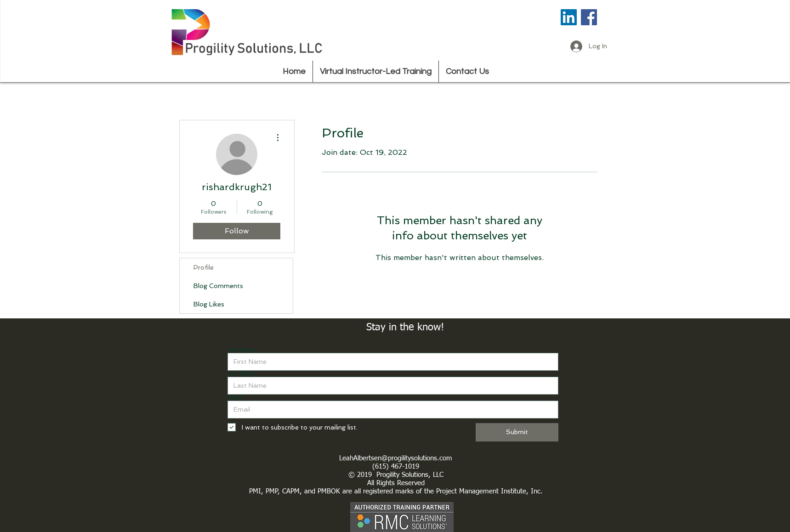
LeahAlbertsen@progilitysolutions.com (396, 458)
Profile (204, 267)
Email (235, 397)
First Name (242, 350)
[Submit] (517, 432)
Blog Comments (218, 286)
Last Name (241, 374)
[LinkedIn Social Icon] (569, 17)
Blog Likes (209, 304)
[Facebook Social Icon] (589, 17)
